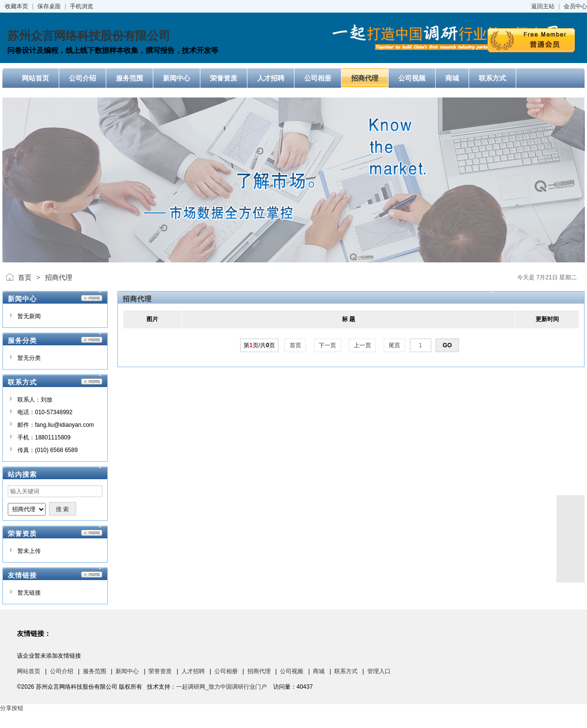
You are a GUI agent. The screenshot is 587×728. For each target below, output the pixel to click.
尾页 (395, 345)
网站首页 (29, 671)
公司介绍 (62, 671)
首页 (25, 277)
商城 (319, 671)
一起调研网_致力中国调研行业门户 (221, 687)
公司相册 (226, 671)
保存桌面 (49, 6)
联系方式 (346, 671)
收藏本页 (16, 6)
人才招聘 (193, 671)
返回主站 (543, 6)
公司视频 (292, 671)
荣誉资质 (160, 671)
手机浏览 (82, 6)
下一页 (328, 345)
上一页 (363, 345)
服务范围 (95, 671)
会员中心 (575, 6)
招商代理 (59, 277)
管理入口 (379, 671)
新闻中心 (127, 671)
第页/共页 (259, 345)
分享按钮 (12, 708)
